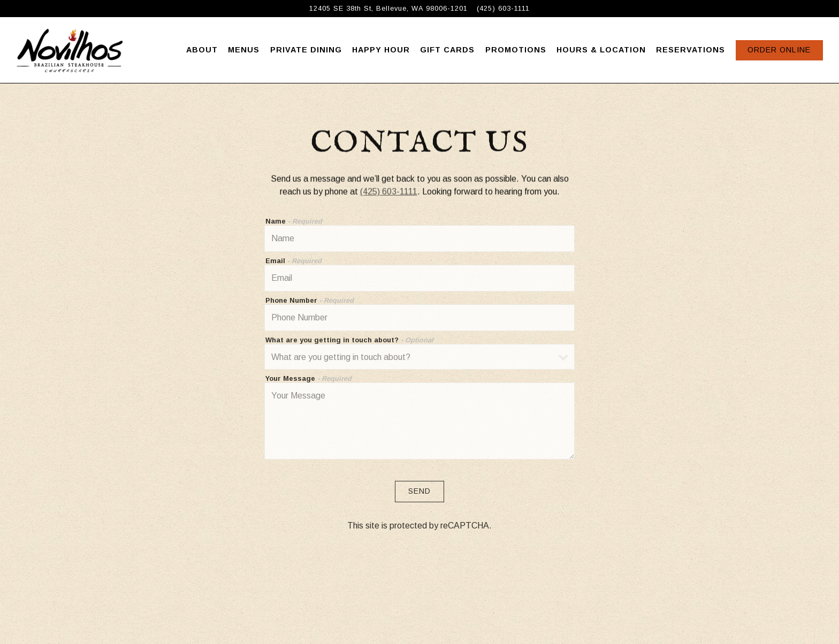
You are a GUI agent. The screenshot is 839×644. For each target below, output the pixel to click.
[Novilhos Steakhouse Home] (70, 50)
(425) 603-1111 (389, 192)
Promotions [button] (516, 50)
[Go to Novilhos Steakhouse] (388, 8)
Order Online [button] (779, 50)
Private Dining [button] (306, 50)
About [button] (202, 50)
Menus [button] (244, 50)
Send (419, 493)
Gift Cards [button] (447, 50)
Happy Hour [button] (381, 50)
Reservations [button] (691, 50)
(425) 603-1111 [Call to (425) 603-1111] (503, 8)
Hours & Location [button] (601, 50)
